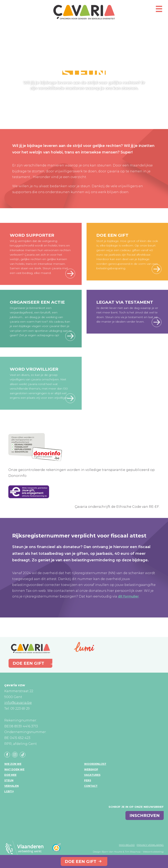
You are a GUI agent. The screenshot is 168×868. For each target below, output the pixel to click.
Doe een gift (81, 861)
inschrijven (145, 815)
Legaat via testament (125, 302)
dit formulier (128, 596)
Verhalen (12, 786)
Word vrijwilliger (34, 369)
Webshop (91, 769)
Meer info (157, 322)
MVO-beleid (127, 845)
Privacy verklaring (150, 845)
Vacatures (92, 775)
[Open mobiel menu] (159, 11)
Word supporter (32, 235)
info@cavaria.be (18, 703)
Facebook (7, 755)
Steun (9, 780)
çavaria (84, 12)
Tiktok (23, 755)
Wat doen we (14, 769)
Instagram (15, 755)
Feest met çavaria (70, 336)
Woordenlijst (95, 764)
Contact (91, 786)
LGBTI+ (9, 791)
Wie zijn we (13, 764)
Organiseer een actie (37, 302)
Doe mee (10, 775)
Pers (88, 780)
